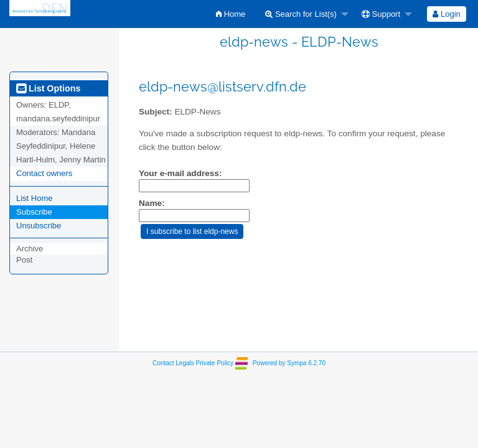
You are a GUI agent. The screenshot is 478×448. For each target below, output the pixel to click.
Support (381, 14)
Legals (185, 363)
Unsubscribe (39, 226)
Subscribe (34, 212)
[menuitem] (231, 14)
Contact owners (44, 173)
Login (446, 14)
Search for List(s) (301, 14)
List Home (35, 198)
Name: (152, 203)
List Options (48, 88)
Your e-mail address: (180, 173)
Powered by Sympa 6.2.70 (289, 363)
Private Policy (215, 363)
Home (231, 14)
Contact (163, 363)
